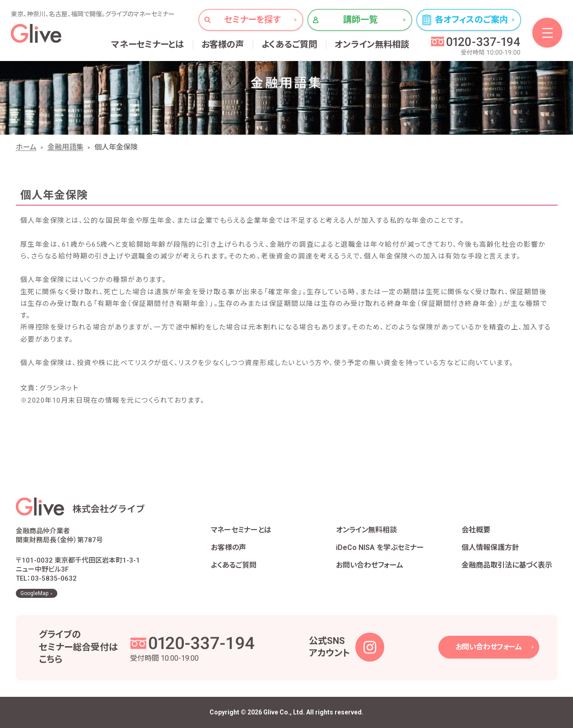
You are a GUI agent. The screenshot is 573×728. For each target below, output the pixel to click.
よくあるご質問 (289, 45)
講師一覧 (361, 20)
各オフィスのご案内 (471, 20)
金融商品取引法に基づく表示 (507, 565)
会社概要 (476, 530)
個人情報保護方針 (490, 547)
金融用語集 (65, 147)
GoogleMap (34, 593)
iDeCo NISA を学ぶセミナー (380, 547)
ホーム (26, 147)
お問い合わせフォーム (370, 565)
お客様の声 (223, 45)
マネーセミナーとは (148, 45)
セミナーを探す (252, 20)
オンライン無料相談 (372, 45)
